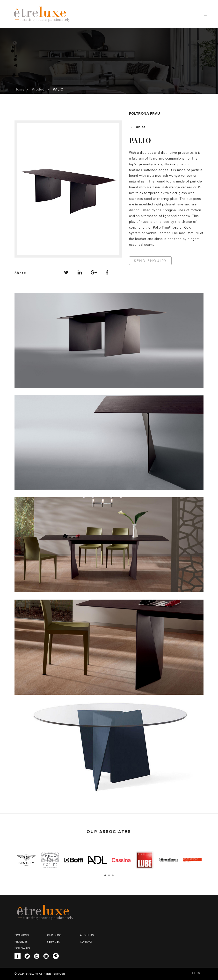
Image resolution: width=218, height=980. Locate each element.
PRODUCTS (22, 935)
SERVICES (53, 942)
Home (20, 90)
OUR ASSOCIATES (109, 832)
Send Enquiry (151, 261)
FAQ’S (196, 973)
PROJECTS (21, 942)
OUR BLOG (54, 935)
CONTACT (86, 942)
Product (39, 90)
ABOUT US (87, 935)
